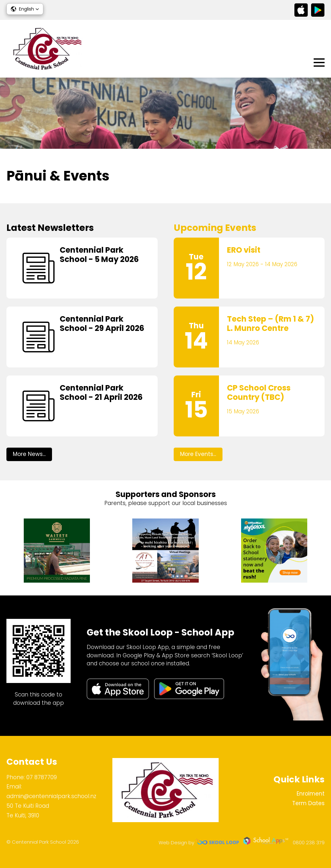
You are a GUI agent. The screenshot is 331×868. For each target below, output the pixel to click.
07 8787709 (42, 777)
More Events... (198, 454)
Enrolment (311, 794)
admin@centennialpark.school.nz (51, 796)
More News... (29, 454)
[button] (25, 9)
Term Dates (308, 803)
